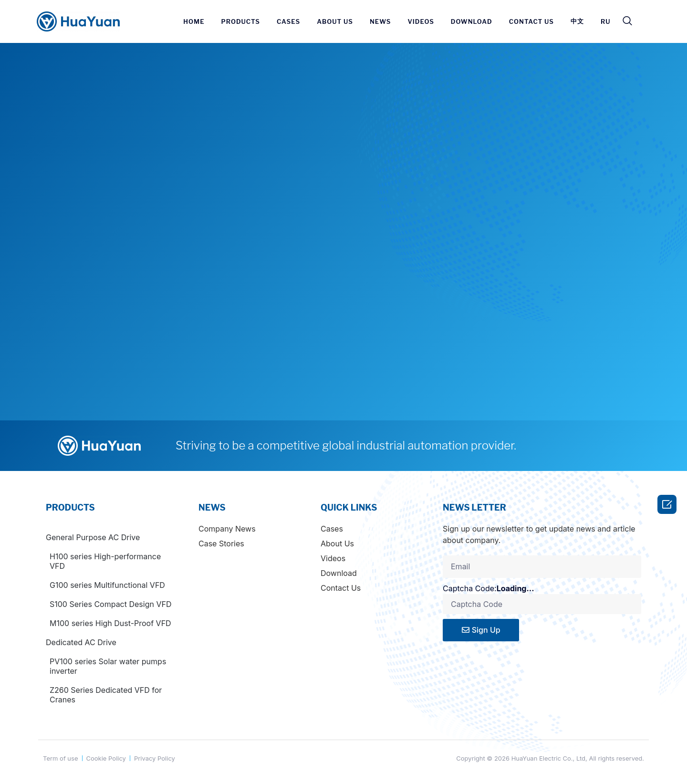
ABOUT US (335, 21)
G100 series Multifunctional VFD (107, 585)
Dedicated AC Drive (81, 642)
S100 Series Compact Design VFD (110, 604)
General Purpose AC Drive (93, 537)
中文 (577, 21)
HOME (194, 21)
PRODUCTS (241, 21)
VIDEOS (421, 21)
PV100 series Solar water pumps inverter (108, 666)
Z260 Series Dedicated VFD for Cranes (106, 695)
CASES (288, 21)
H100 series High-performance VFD (105, 561)
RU (606, 21)
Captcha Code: (496, 588)
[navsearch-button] (627, 21)
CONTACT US (531, 21)
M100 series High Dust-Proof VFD (110, 623)
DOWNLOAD (472, 21)
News (380, 21)
